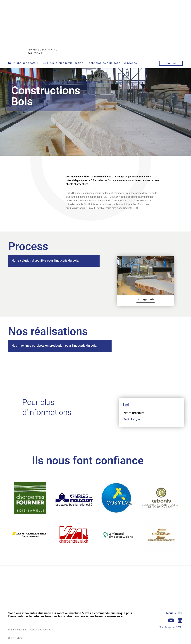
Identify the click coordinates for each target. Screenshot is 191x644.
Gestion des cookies (42, 630)
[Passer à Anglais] (173, 15)
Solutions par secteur (23, 63)
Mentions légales (18, 630)
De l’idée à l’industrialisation (63, 63)
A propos (131, 63)
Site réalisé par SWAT (171, 627)
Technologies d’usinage (104, 63)
